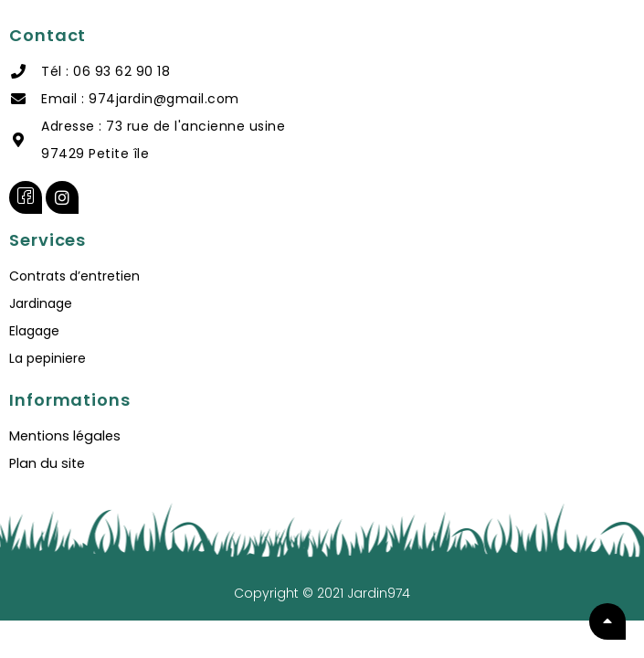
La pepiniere (48, 358)
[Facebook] (26, 197)
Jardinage (41, 303)
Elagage (34, 331)
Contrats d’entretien (74, 276)
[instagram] (62, 197)
